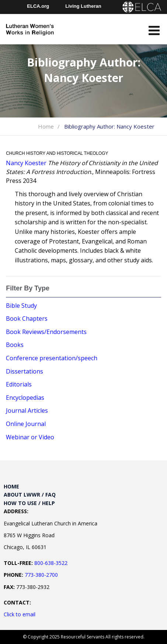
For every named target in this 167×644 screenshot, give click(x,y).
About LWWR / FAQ (30, 495)
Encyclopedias (25, 398)
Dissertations (25, 371)
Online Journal (26, 424)
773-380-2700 (41, 575)
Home (46, 126)
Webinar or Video (30, 437)
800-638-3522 (51, 563)
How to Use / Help (29, 503)
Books (15, 345)
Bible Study (21, 306)
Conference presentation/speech (52, 358)
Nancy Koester (26, 163)
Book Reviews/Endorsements (46, 332)
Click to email (20, 614)
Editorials (19, 384)
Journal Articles (27, 410)
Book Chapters (27, 318)
